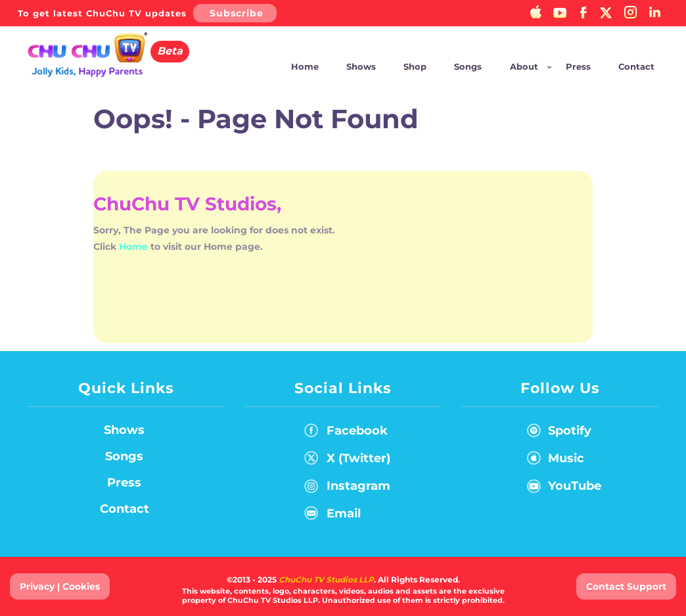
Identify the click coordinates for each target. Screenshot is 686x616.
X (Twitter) (347, 461)
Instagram (347, 488)
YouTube (561, 488)
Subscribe (237, 13)
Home (305, 66)
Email (332, 516)
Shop (415, 66)
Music (553, 461)
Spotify (556, 433)
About (524, 66)
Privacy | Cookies (60, 586)
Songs (468, 66)
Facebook (346, 433)
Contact (636, 66)
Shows (361, 66)
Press (578, 66)
